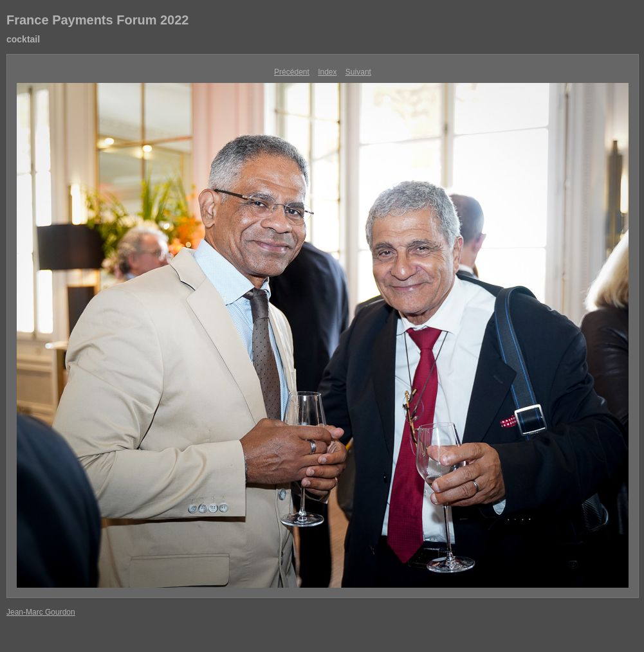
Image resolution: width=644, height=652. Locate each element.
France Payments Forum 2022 (97, 20)
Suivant (358, 72)
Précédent (292, 72)
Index (327, 72)
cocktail (23, 39)
